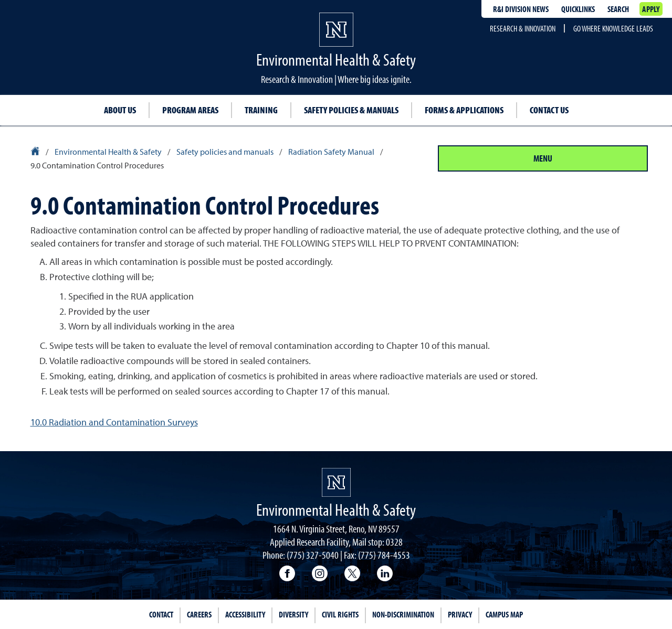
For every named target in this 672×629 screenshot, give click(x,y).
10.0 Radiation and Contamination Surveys (114, 422)
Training (261, 110)
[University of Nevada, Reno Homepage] (336, 482)
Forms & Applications (464, 110)
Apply (651, 9)
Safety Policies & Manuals (351, 110)
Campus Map (504, 614)
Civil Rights (340, 614)
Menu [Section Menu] (543, 158)
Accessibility (245, 614)
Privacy (460, 614)
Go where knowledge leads (613, 28)
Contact (161, 614)
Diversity (293, 614)
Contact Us (549, 110)
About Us (120, 110)
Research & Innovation (523, 28)
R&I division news (521, 9)
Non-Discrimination (403, 614)
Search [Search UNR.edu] (618, 9)
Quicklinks (578, 9)
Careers (199, 614)
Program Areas (190, 110)
